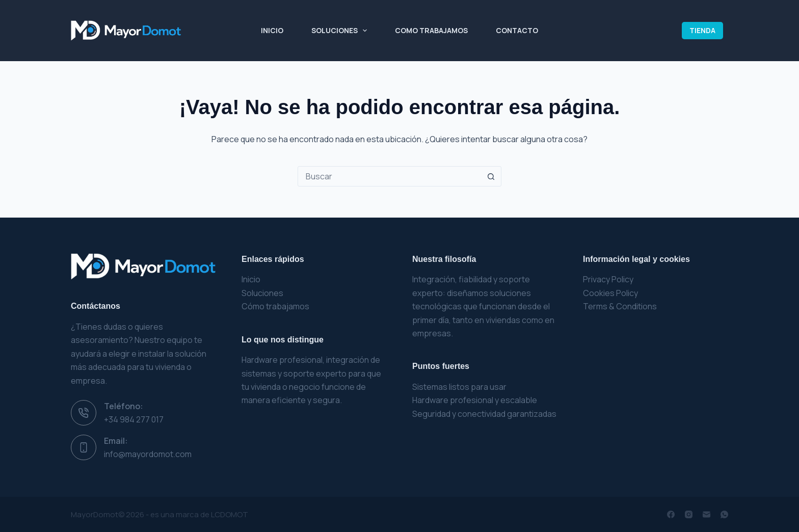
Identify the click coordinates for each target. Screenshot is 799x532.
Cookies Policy (610, 293)
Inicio (272, 30)
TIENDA (702, 30)
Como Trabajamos (431, 30)
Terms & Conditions (620, 306)
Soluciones (341, 31)
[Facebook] (671, 514)
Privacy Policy (608, 279)
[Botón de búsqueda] (491, 176)
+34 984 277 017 (134, 419)
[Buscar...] (389, 176)
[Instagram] (689, 514)
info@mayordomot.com (148, 454)
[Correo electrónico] (707, 514)
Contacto (517, 30)
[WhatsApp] (724, 514)
